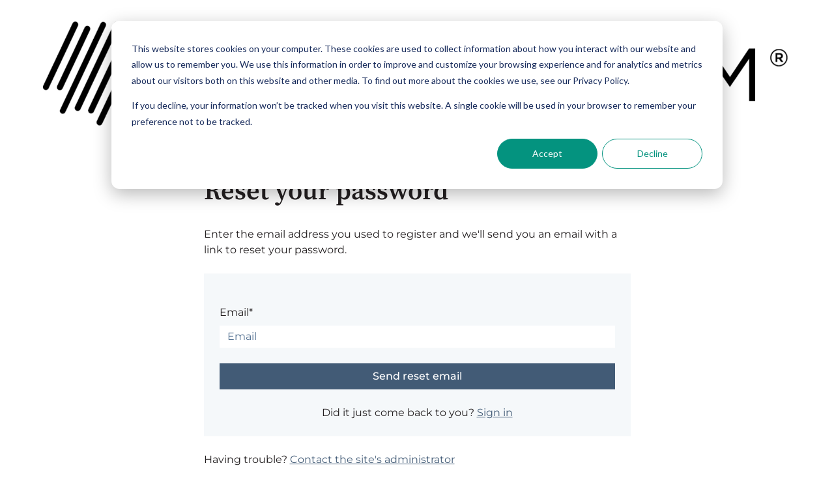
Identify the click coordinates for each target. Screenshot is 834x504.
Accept (547, 153)
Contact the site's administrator (372, 459)
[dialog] (417, 105)
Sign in (495, 413)
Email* (236, 312)
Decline (653, 153)
